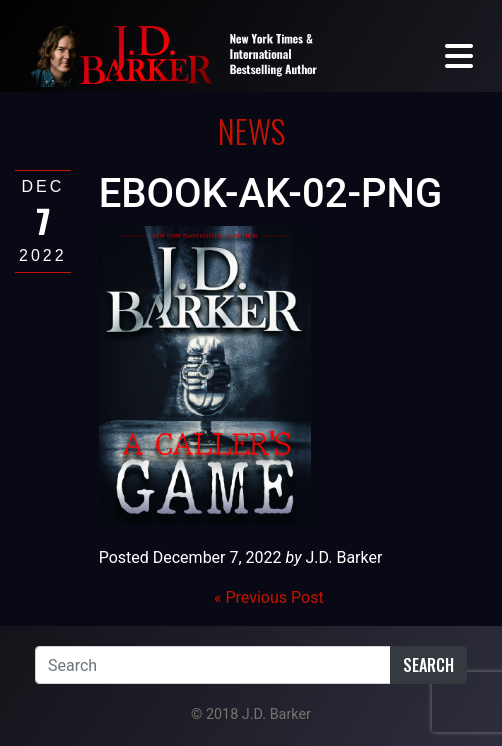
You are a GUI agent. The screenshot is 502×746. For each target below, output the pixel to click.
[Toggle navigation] (459, 55)
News (251, 130)
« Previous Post (269, 597)
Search (428, 665)
